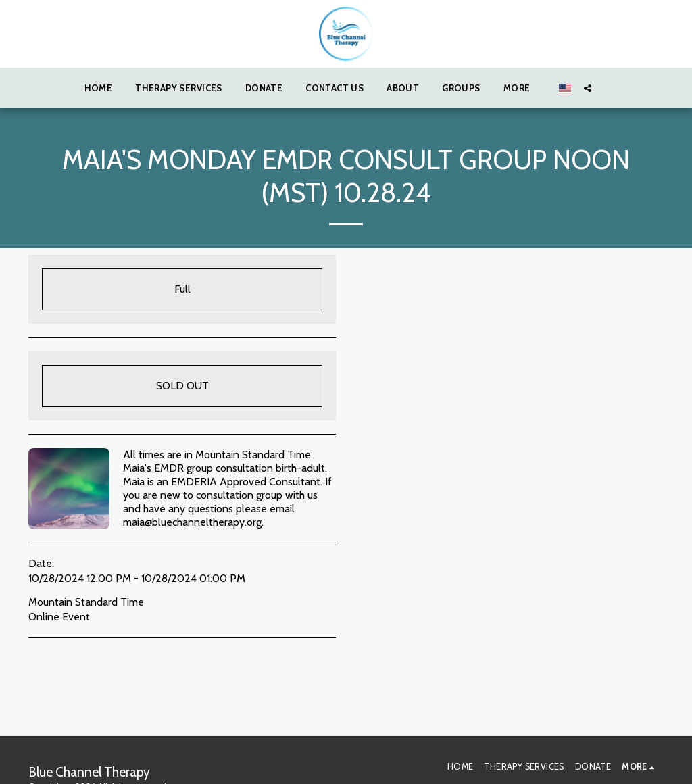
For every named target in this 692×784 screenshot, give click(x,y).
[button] (588, 88)
